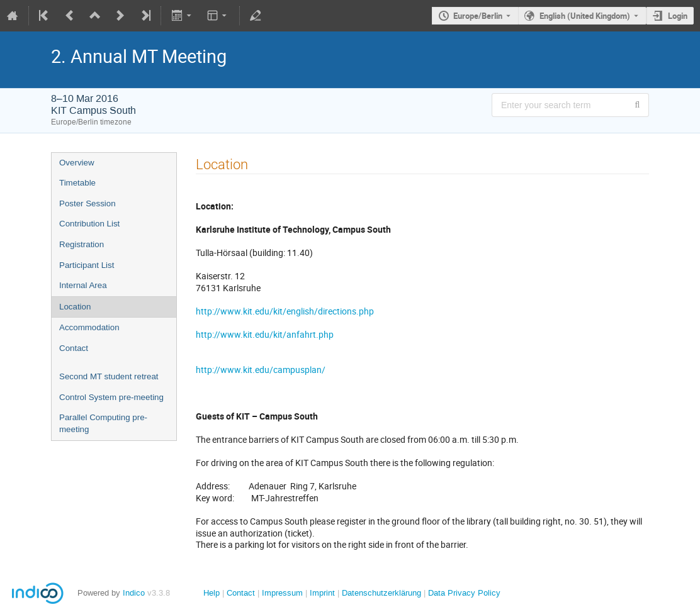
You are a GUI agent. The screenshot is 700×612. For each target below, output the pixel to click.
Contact (74, 348)
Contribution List (89, 224)
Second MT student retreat (109, 376)
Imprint (321, 593)
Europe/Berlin (478, 16)
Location (75, 307)
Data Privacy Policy (463, 593)
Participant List (87, 265)
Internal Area (83, 285)
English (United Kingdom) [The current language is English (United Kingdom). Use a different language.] (585, 16)
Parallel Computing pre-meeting (103, 423)
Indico (134, 593)
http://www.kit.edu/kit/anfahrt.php (265, 334)
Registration (82, 244)
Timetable (77, 183)
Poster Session (87, 203)
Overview (77, 163)
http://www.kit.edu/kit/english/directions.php (285, 311)
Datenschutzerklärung (380, 593)
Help (212, 593)
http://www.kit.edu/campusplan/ (261, 370)
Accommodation (89, 327)
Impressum (281, 593)
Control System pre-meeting (111, 397)
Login (678, 16)
